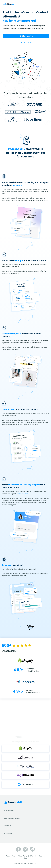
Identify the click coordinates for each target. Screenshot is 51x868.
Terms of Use (11, 856)
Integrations (25, 810)
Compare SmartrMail (25, 818)
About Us (25, 826)
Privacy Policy (22, 856)
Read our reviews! (22, 494)
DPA (31, 856)
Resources (25, 834)
